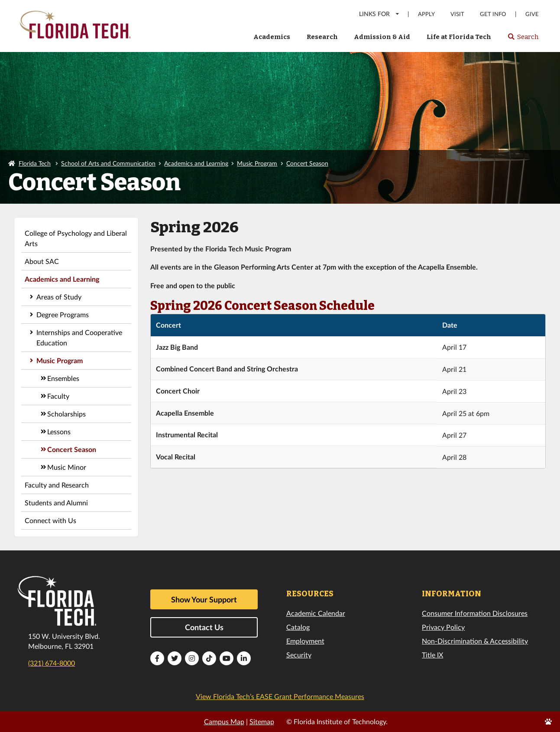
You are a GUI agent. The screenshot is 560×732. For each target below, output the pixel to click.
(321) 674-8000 (52, 663)
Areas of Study (59, 297)
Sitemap (262, 721)
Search (523, 39)
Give (532, 14)
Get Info (493, 14)
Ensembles (63, 378)
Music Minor (67, 467)
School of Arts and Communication (108, 163)
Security (299, 655)
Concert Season (307, 163)
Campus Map (224, 721)
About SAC (42, 261)
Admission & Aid (382, 37)
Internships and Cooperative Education (79, 337)
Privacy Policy (443, 627)
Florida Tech (35, 163)
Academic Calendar (316, 613)
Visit (457, 14)
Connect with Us (50, 520)
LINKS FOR (380, 14)
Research (322, 37)
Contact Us (204, 627)
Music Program (257, 163)
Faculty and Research (57, 485)
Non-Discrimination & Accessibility (475, 641)
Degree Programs (63, 314)
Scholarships (66, 414)
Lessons (59, 431)
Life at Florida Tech (459, 37)
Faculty (58, 396)
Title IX (432, 655)
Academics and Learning (196, 163)
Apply (426, 14)
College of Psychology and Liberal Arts (76, 238)
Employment (305, 641)
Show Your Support (204, 599)
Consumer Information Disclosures (475, 613)
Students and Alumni (56, 503)
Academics (272, 37)
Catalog (298, 627)
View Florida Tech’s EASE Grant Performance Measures (280, 696)
